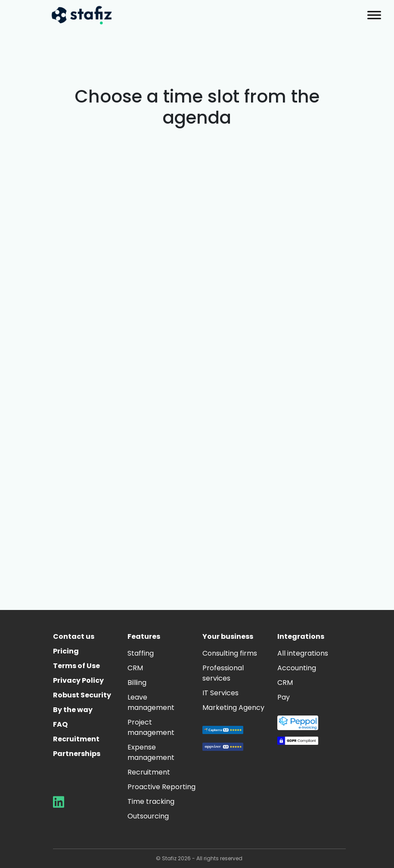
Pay (284, 697)
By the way (73, 710)
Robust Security (82, 695)
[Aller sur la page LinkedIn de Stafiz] (59, 804)
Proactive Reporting (161, 787)
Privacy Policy (78, 680)
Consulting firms (230, 653)
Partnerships (77, 754)
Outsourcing (148, 816)
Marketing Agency (233, 708)
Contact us (74, 636)
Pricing (66, 651)
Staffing (141, 653)
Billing (137, 683)
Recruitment (76, 739)
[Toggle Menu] (374, 15)
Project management (151, 727)
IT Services (220, 693)
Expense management (151, 752)
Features (144, 636)
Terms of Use (76, 666)
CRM (135, 668)
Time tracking (151, 801)
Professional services (223, 673)
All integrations (303, 653)
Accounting (297, 668)
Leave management (151, 702)
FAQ (60, 724)
